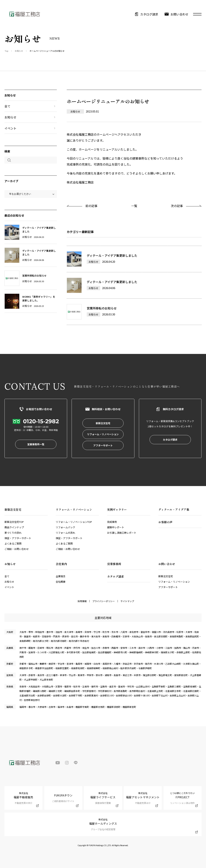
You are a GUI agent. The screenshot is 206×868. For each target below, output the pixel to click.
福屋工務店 (24, 14)
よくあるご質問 (13, 544)
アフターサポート (168, 587)
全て (7, 106)
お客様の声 (165, 522)
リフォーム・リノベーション (174, 582)
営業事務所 (114, 564)
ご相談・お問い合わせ (17, 549)
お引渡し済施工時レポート (122, 533)
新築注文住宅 (166, 576)
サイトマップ (127, 601)
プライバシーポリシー (104, 601)
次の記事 (177, 206)
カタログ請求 (149, 14)
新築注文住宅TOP (14, 522)
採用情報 (82, 601)
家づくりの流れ (13, 533)
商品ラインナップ (14, 527)
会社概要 (61, 582)
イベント (10, 128)
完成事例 (112, 522)
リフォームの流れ (65, 533)
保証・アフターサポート (18, 538)
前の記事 (91, 206)
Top (6, 51)
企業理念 (61, 576)
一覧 (134, 206)
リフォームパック (65, 527)
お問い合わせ (179, 14)
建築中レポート (116, 527)
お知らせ (19, 51)
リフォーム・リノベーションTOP (74, 522)
